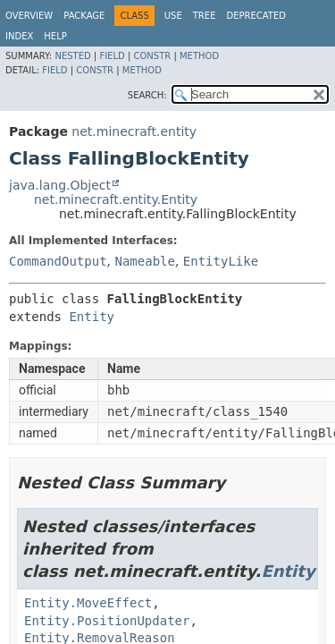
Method (199, 56)
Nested (72, 56)
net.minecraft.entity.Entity (116, 199)
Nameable (144, 261)
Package (84, 16)
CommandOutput (58, 261)
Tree (205, 16)
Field (112, 56)
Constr (152, 56)
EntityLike (221, 261)
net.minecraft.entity (134, 131)
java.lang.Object (60, 185)
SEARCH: (147, 95)
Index (19, 36)
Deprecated (256, 16)
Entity (92, 317)
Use (173, 16)
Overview (29, 16)
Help (55, 36)
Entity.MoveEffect (88, 603)
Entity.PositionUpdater (107, 621)
